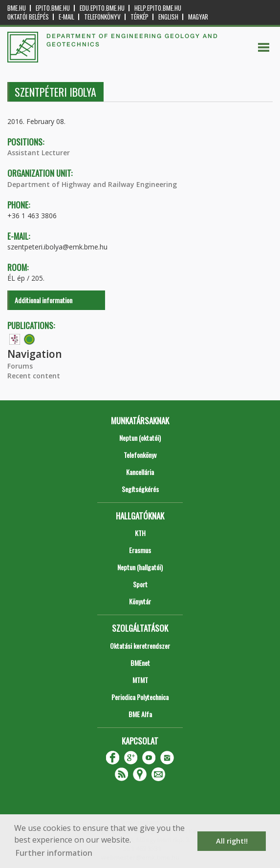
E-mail (66, 17)
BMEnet (140, 663)
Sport (140, 584)
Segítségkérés (140, 489)
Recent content (34, 376)
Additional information (43, 300)
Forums (20, 366)
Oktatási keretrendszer (140, 646)
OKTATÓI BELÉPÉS (28, 17)
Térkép (140, 17)
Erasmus (140, 550)
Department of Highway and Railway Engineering (92, 184)
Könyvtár (140, 601)
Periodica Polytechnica (140, 697)
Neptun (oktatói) (140, 438)
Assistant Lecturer (39, 153)
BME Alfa (140, 714)
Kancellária (140, 472)
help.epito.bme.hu (158, 8)
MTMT (140, 680)
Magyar (198, 17)
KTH (140, 533)
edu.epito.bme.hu (102, 8)
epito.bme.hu (53, 8)
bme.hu (17, 8)
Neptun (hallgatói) (140, 567)
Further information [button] (54, 853)
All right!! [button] (232, 841)
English (168, 17)
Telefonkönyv (102, 17)
